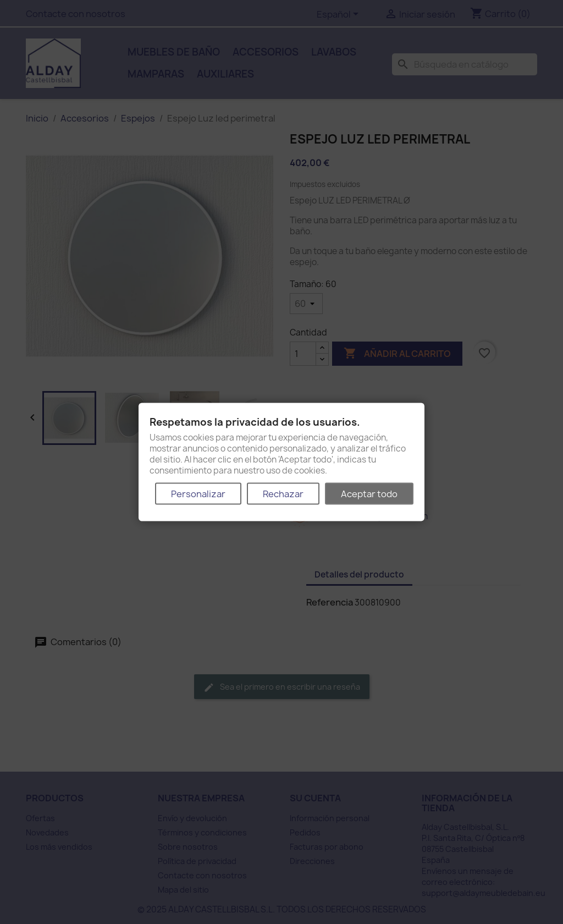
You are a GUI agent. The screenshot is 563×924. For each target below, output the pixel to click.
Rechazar (283, 493)
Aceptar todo (369, 493)
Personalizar (198, 493)
